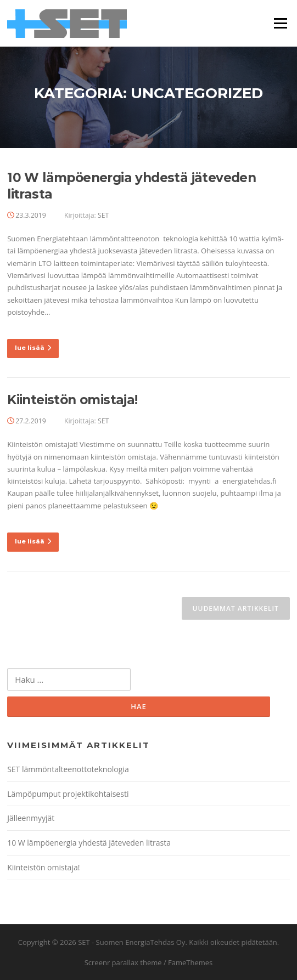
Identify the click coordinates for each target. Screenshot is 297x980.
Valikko (280, 23)
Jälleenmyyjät (31, 818)
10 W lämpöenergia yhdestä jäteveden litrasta (89, 843)
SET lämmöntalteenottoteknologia (68, 769)
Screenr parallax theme (123, 962)
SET (103, 215)
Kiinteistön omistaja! (72, 400)
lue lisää (33, 348)
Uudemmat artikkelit (236, 608)
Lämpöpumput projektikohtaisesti (68, 794)
